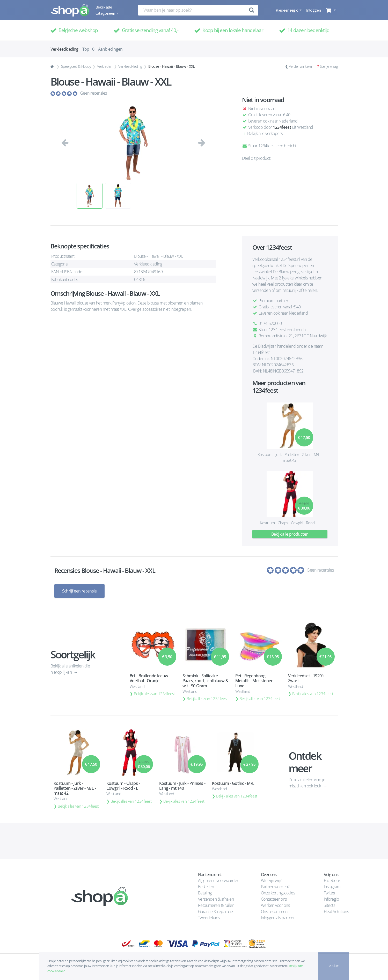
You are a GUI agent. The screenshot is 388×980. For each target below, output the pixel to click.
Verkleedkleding (130, 66)
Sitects (330, 905)
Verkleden (105, 66)
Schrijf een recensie (79, 591)
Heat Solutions (337, 911)
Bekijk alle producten (290, 534)
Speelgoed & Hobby (76, 66)
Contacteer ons (274, 899)
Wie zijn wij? (271, 880)
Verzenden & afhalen (216, 899)
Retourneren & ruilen (216, 905)
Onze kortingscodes (278, 893)
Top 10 (88, 49)
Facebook (332, 880)
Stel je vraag (329, 66)
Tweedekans (209, 918)
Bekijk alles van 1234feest (154, 694)
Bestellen (206, 887)
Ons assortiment (275, 911)
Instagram (332, 887)
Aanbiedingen (110, 49)
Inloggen (313, 10)
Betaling (205, 893)
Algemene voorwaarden (219, 880)
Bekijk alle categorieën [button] (106, 10)
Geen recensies (93, 93)
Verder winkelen (301, 66)
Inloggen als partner (278, 918)
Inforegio (332, 899)
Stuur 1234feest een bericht (269, 146)
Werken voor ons (275, 905)
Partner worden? (275, 887)
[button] (330, 10)
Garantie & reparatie (215, 911)
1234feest (282, 127)
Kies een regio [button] (287, 10)
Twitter (330, 893)
